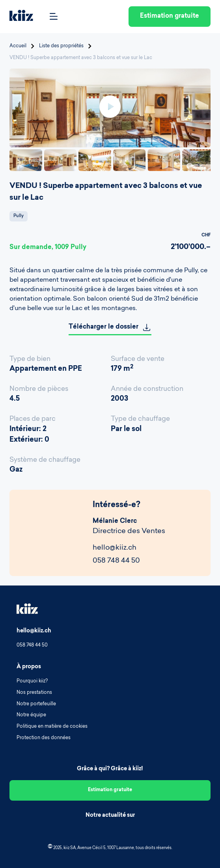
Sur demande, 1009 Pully (48, 247)
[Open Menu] (54, 17)
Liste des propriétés (61, 46)
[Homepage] (21, 17)
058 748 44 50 (116, 561)
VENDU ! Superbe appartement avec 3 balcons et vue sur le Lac (81, 58)
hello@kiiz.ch (115, 548)
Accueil (18, 46)
